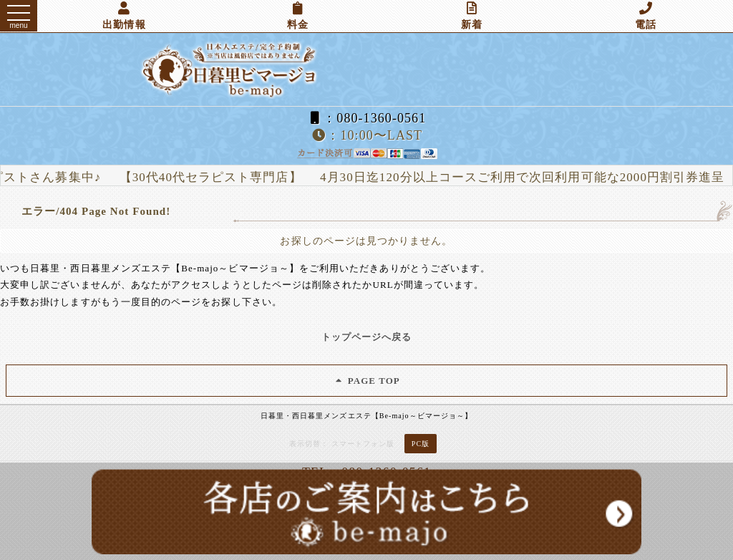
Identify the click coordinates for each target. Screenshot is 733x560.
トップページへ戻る (367, 337)
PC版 (421, 444)
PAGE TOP (366, 381)
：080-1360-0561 (366, 118)
